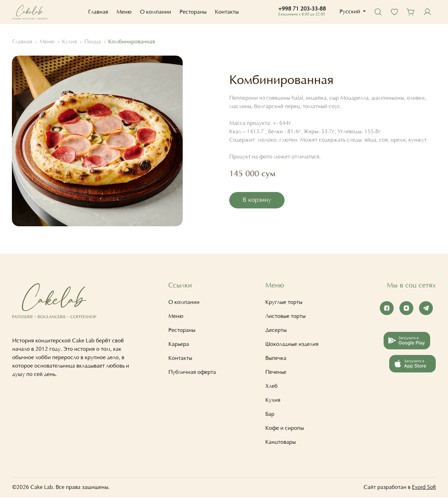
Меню (123, 12)
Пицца (93, 42)
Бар (270, 415)
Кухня (69, 42)
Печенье (276, 373)
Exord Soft (424, 488)
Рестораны (192, 12)
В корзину (257, 201)
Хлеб (271, 387)
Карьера (179, 345)
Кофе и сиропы (285, 429)
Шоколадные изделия (292, 345)
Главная (97, 12)
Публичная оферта (192, 373)
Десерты (276, 331)
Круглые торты (284, 303)
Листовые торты (285, 317)
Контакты (226, 12)
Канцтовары (281, 443)
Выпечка (276, 359)
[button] (351, 12)
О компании (155, 12)
